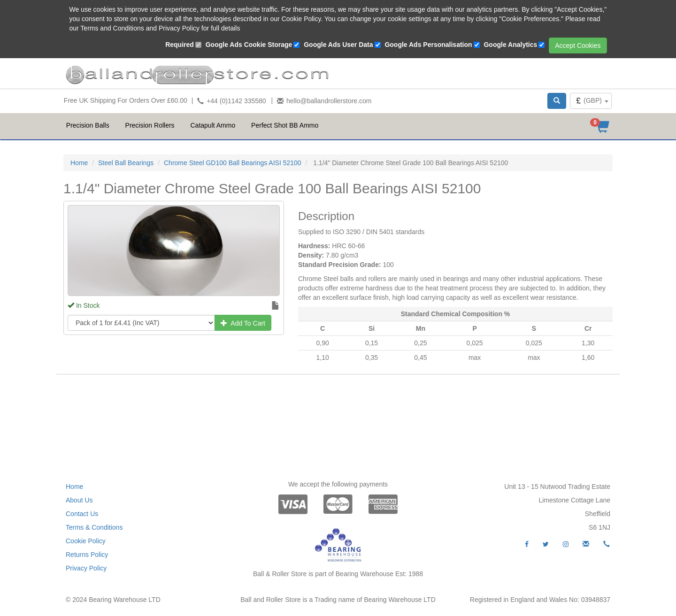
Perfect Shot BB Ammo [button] (285, 125)
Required (180, 45)
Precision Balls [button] (88, 125)
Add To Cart (243, 323)
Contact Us (82, 514)
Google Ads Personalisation (428, 45)
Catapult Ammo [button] (213, 125)
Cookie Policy (86, 541)
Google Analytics (510, 45)
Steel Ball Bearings (126, 163)
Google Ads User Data (338, 45)
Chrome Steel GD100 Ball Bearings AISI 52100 (233, 163)
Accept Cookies (578, 46)
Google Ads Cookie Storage (249, 45)
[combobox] (591, 101)
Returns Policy (87, 555)
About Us (79, 500)
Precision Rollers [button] (150, 125)
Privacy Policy (86, 568)
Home (79, 163)
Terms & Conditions (94, 527)
